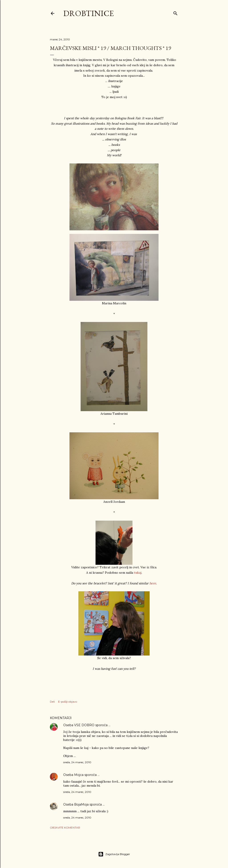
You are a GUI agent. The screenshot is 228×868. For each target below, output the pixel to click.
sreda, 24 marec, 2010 (77, 762)
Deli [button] (52, 702)
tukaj (138, 573)
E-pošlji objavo (68, 702)
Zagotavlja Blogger (114, 854)
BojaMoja (81, 804)
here (153, 583)
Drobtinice (89, 13)
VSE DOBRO (85, 725)
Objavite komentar (65, 828)
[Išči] (175, 12)
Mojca (79, 775)
